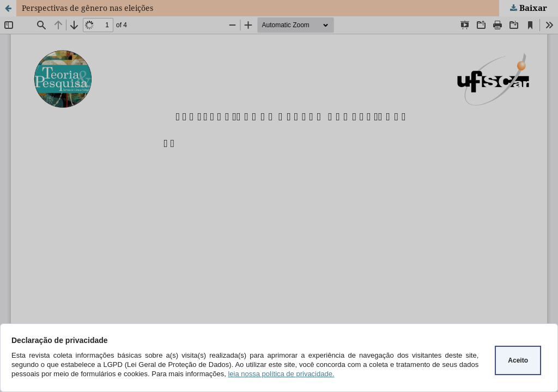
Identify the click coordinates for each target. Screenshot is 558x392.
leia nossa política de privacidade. (281, 374)
